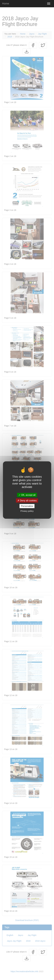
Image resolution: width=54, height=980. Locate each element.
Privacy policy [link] (27, 511)
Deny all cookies (27, 500)
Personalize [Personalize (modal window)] (27, 506)
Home (6, 4)
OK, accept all (27, 495)
